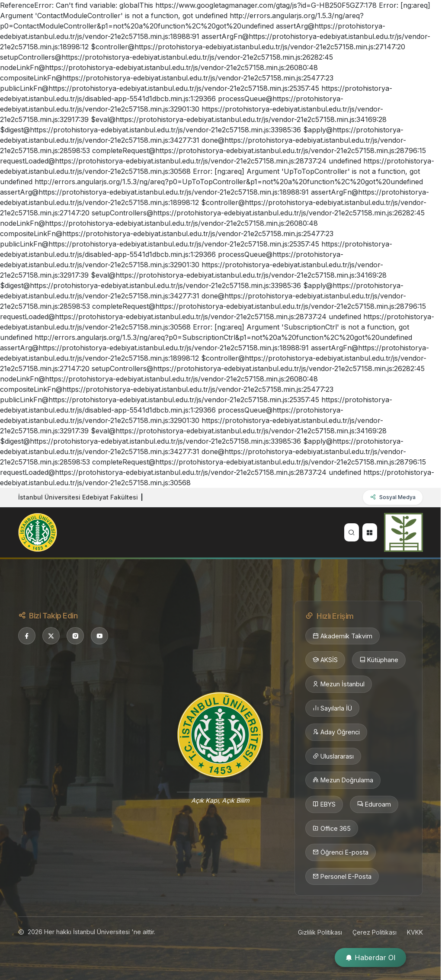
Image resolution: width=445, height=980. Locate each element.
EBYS (324, 804)
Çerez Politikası (375, 932)
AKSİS (325, 660)
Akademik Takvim (343, 636)
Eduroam (374, 804)
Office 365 (332, 829)
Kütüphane (379, 660)
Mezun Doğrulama (343, 780)
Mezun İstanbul (339, 684)
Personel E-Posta (342, 877)
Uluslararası (333, 756)
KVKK (415, 932)
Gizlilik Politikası (320, 932)
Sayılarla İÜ (332, 708)
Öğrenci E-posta (341, 852)
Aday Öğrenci (336, 732)
